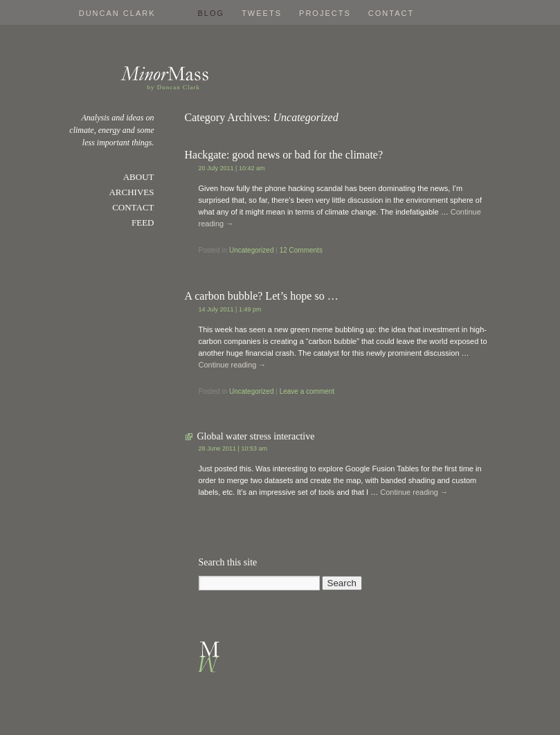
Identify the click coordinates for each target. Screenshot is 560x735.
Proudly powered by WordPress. (419, 597)
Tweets (262, 13)
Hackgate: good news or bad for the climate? (284, 155)
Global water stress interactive (256, 436)
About (139, 177)
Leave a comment (307, 391)
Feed (143, 223)
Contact (391, 13)
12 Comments (301, 250)
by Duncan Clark (174, 87)
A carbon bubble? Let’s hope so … (262, 296)
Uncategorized (251, 250)
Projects (325, 13)
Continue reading (233, 365)
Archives (131, 192)
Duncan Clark (117, 13)
